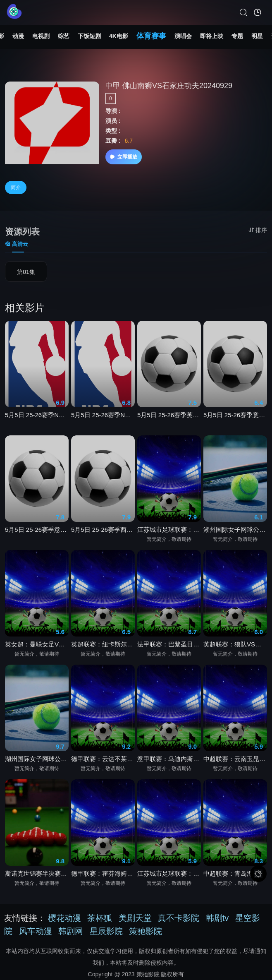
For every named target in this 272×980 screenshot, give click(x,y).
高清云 (17, 244)
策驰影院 (146, 931)
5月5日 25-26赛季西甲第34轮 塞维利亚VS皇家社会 (103, 532)
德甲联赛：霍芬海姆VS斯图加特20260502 (103, 876)
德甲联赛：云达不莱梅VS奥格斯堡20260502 (103, 761)
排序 (258, 230)
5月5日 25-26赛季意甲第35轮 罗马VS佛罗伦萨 (235, 417)
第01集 (26, 272)
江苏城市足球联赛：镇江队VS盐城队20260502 (169, 876)
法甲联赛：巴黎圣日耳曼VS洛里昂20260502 (169, 647)
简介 (16, 187)
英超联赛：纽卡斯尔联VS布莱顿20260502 (103, 647)
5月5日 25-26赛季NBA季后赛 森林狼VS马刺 (37, 417)
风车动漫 (36, 931)
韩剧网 (71, 931)
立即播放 (124, 157)
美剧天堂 (135, 918)
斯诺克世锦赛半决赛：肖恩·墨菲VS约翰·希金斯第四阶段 (37, 876)
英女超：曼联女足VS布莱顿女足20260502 (37, 647)
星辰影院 (106, 931)
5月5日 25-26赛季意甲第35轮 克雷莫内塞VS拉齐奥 (37, 532)
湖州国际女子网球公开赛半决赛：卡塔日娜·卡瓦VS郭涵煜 (235, 532)
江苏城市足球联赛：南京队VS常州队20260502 (169, 532)
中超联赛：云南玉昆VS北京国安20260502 (235, 761)
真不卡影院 (179, 918)
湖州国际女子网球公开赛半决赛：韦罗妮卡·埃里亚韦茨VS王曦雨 (37, 761)
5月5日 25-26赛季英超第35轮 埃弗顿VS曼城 (169, 417)
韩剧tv (217, 918)
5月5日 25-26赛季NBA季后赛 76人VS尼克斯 (103, 417)
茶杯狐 (100, 918)
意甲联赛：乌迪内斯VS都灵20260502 (169, 761)
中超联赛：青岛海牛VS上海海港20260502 (235, 876)
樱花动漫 (64, 918)
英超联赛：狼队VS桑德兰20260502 (235, 647)
